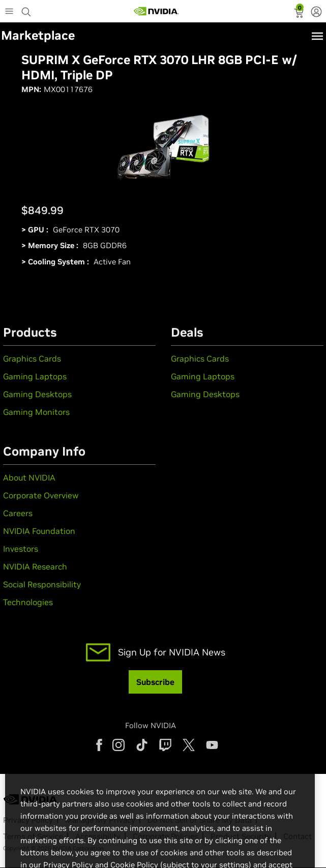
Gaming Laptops (35, 376)
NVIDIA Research (35, 566)
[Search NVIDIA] (27, 9)
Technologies (28, 602)
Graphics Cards (32, 358)
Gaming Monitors (36, 412)
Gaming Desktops (37, 394)
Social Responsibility (42, 584)
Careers (18, 513)
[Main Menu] (9, 12)
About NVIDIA (29, 477)
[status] (300, 14)
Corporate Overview (41, 495)
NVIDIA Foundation (39, 531)
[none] (316, 13)
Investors (21, 549)
